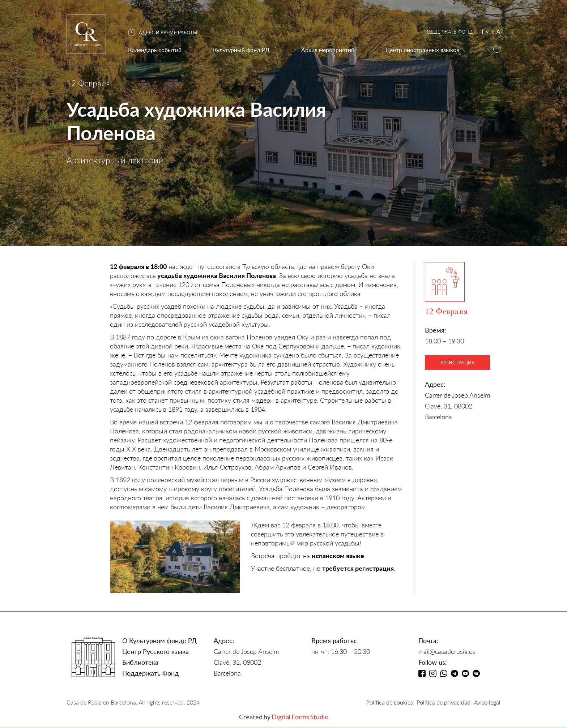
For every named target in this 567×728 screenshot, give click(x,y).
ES (485, 32)
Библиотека (140, 662)
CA (496, 32)
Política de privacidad (444, 702)
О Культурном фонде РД (159, 641)
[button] (166, 33)
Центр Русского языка (155, 651)
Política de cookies (390, 702)
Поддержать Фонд (150, 673)
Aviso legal (487, 702)
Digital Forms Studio (300, 717)
